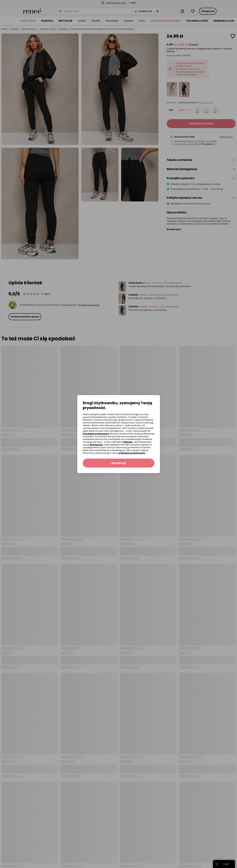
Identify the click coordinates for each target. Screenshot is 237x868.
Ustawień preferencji (96, 434)
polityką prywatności (132, 453)
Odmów (128, 442)
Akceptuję (96, 445)
